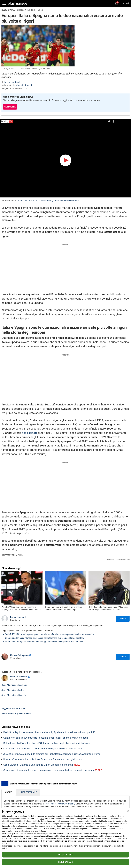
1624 (42, 819)
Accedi (126, 3)
